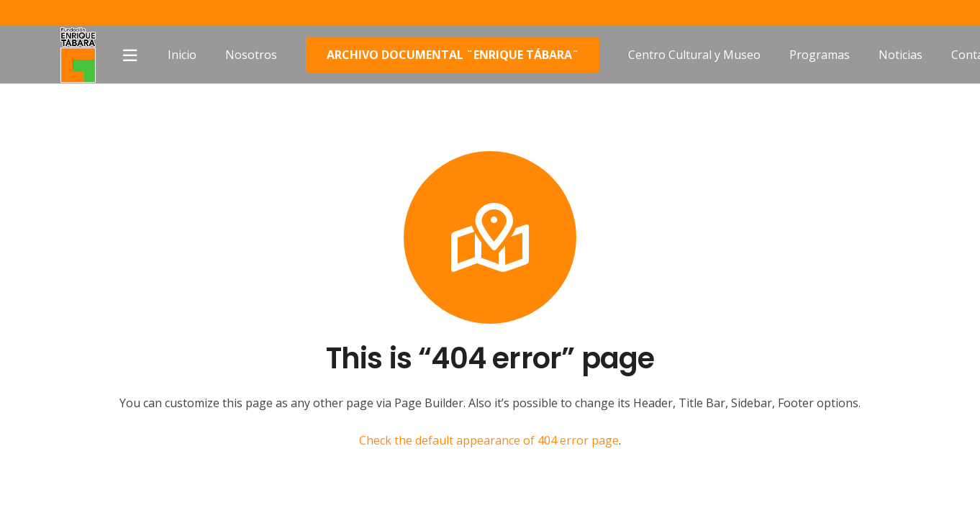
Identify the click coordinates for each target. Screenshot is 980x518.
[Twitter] (863, 12)
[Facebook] (837, 12)
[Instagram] (916, 13)
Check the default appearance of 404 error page (489, 440)
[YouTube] (889, 12)
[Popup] (130, 55)
